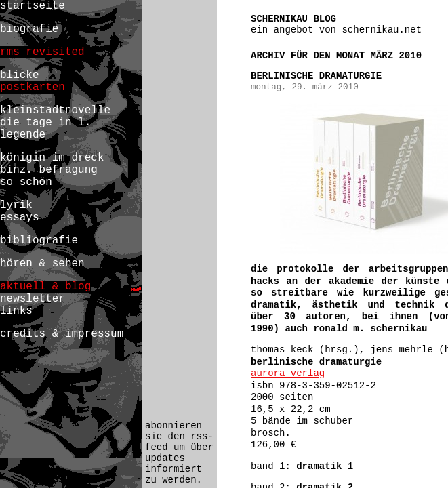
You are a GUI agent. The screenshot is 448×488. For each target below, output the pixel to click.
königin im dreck (52, 158)
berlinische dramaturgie (316, 76)
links (16, 311)
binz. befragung (49, 170)
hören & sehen (42, 264)
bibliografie (39, 241)
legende (23, 135)
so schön (26, 182)
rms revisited (42, 52)
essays (20, 218)
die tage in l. (45, 123)
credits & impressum (62, 334)
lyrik (16, 205)
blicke (20, 75)
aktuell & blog (45, 287)
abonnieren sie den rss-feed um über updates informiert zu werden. (179, 453)
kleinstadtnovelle (55, 110)
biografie (29, 29)
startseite (33, 6)
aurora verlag (288, 373)
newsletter (33, 299)
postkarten (33, 87)
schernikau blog (293, 19)
